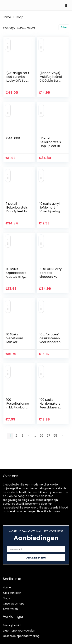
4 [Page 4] (29, 436)
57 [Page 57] (48, 436)
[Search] (66, 5)
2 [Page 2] (16, 436)
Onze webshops (14, 604)
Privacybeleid (12, 625)
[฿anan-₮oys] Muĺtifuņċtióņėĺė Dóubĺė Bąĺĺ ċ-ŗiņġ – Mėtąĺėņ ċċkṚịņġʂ (51, 83)
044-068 (13, 138)
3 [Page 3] (23, 436)
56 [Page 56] (41, 436)
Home (7, 17)
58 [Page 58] (55, 436)
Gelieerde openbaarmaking (21, 636)
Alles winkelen (12, 593)
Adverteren (10, 609)
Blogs (6, 598)
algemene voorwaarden (19, 631)
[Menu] (5, 5)
